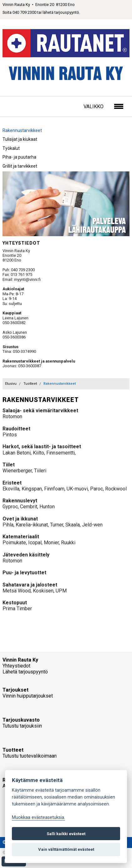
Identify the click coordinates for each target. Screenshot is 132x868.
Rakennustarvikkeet (22, 130)
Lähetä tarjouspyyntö (25, 672)
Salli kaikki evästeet (66, 834)
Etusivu (11, 384)
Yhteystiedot (16, 666)
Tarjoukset (15, 690)
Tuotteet (30, 384)
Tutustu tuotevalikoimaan (30, 756)
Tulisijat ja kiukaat (20, 139)
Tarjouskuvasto (21, 720)
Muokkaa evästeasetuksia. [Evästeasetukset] (38, 817)
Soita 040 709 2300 (19, 12)
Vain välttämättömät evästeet (66, 849)
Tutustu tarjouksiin (22, 726)
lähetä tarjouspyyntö (61, 12)
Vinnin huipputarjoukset (28, 696)
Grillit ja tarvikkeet (20, 166)
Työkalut (11, 148)
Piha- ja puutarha (19, 157)
